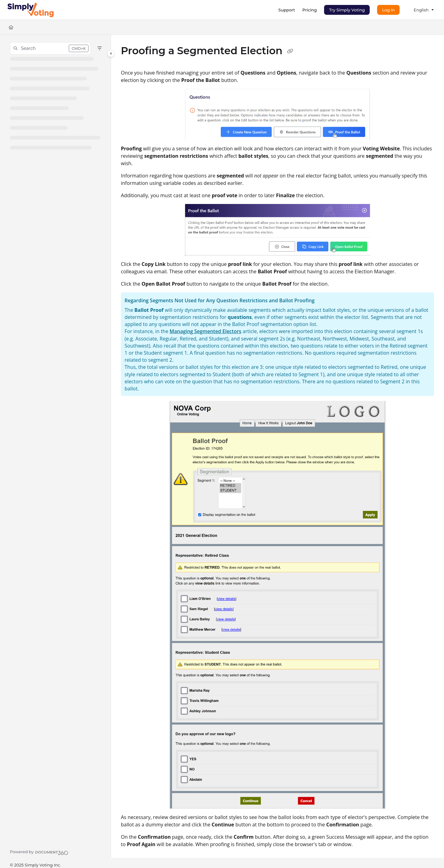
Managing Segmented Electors (206, 331)
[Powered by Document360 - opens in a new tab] (39, 852)
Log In (388, 10)
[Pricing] (310, 10)
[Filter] (100, 48)
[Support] (287, 10)
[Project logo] (31, 10)
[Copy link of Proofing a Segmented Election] (290, 51)
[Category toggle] (111, 53)
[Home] (11, 27)
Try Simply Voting (347, 10)
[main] (277, 446)
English (421, 10)
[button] (50, 48)
